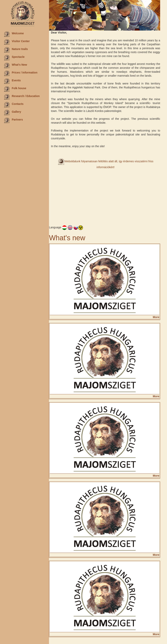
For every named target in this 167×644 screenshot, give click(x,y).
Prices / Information (21, 73)
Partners (13, 120)
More (156, 317)
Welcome (14, 34)
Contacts (14, 105)
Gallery (12, 112)
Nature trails (16, 50)
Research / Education (22, 97)
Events (12, 81)
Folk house (15, 89)
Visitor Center (17, 42)
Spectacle (14, 58)
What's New (15, 65)
